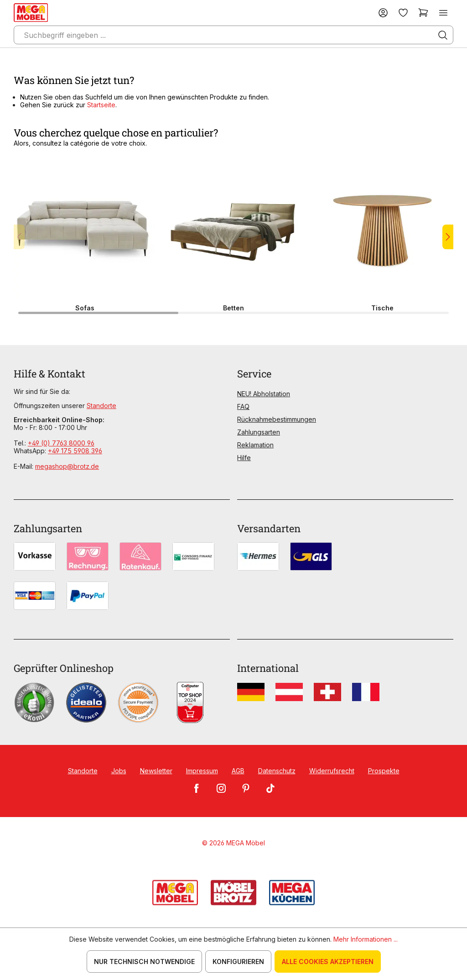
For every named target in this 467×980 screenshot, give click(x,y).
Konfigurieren (238, 962)
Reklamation (255, 445)
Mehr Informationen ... (366, 939)
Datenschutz (277, 771)
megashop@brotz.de (67, 466)
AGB (238, 771)
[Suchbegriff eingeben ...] (233, 35)
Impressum (202, 771)
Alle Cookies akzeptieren (328, 962)
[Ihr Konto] (383, 13)
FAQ (243, 406)
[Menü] (443, 13)
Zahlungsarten (259, 432)
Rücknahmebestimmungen (277, 419)
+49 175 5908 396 (75, 451)
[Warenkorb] (423, 13)
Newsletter (156, 771)
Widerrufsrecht (332, 771)
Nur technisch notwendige (144, 962)
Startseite (101, 105)
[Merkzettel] (403, 13)
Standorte (101, 406)
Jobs (119, 771)
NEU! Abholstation (264, 394)
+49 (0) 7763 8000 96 (61, 443)
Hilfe (244, 458)
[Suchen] (443, 35)
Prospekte (384, 771)
